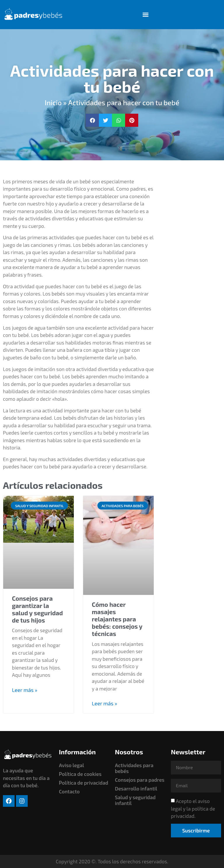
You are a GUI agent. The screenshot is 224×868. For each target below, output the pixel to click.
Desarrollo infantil (136, 788)
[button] (146, 15)
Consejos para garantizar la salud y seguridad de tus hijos (37, 609)
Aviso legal (71, 765)
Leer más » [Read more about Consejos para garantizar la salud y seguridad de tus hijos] (25, 690)
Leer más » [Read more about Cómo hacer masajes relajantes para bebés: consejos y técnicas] (105, 703)
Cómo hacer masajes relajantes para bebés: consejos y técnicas (117, 619)
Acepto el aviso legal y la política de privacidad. (193, 809)
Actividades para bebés (134, 768)
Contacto (69, 791)
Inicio (53, 103)
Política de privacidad (84, 783)
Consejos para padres (140, 780)
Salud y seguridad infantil (135, 800)
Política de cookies (80, 774)
